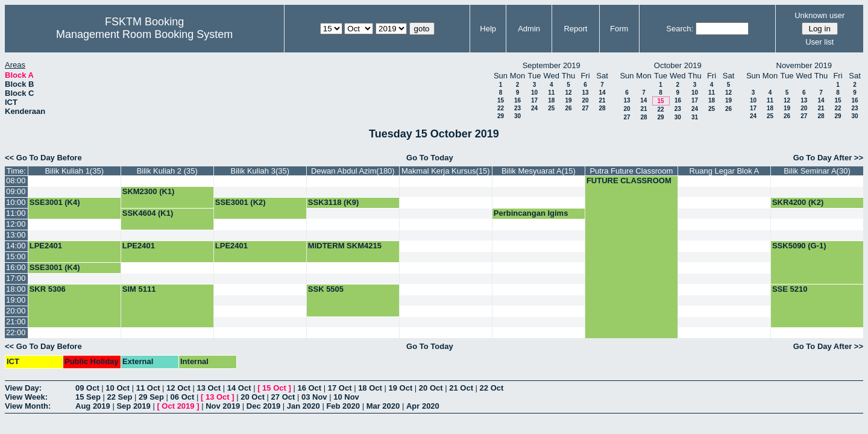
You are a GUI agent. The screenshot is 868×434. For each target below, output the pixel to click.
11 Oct (148, 388)
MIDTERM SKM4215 (345, 246)
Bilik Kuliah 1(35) (74, 171)
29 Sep (151, 397)
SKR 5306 (48, 289)
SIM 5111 (139, 289)
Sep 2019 (133, 406)
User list (819, 42)
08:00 (16, 181)
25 (551, 108)
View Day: (23, 388)
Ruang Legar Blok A (725, 171)
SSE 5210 (790, 289)
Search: (680, 29)
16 (517, 100)
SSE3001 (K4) (55, 202)
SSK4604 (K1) (148, 213)
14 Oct (239, 388)
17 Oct (340, 388)
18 (551, 100)
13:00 (16, 235)
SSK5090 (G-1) (799, 246)
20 (585, 100)
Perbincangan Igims (531, 213)
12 (568, 93)
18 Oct (370, 388)
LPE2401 (46, 246)
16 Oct (309, 388)
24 (534, 108)
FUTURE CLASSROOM (629, 181)
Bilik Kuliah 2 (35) (167, 171)
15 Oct (274, 388)
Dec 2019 (263, 406)
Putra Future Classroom (631, 171)
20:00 (16, 311)
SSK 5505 (326, 289)
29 (501, 116)
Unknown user (819, 15)
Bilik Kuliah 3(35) (260, 171)
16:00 (16, 267)
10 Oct (118, 388)
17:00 (16, 278)
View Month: (28, 406)
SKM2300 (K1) (149, 191)
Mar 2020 (383, 406)
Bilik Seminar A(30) (817, 171)
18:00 (16, 289)
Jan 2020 (303, 406)
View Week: (26, 397)
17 (534, 100)
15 (501, 100)
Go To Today (430, 158)
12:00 (16, 224)
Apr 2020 (423, 406)
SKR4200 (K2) (798, 202)
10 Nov (346, 397)
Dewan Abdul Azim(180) (353, 171)
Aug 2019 (93, 406)
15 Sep (88, 397)
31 (695, 117)
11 (551, 93)
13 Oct (209, 388)
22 (501, 108)
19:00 (16, 300)
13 (585, 93)
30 (517, 116)
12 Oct (178, 388)
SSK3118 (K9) (334, 202)
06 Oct (183, 397)
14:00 (16, 246)
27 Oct (283, 397)
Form (619, 29)
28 (602, 108)
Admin (529, 29)
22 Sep (120, 397)
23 (517, 108)
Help (488, 29)
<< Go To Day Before (43, 158)
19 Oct (401, 388)
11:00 (16, 213)
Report (575, 29)
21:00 (16, 322)
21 (602, 100)
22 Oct (492, 388)
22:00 (16, 332)
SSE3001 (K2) (241, 202)
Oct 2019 (178, 406)
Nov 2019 (223, 406)
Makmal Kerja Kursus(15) (446, 171)
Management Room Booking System (144, 34)
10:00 (16, 202)
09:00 (16, 191)
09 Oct (87, 388)
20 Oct (431, 388)
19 (568, 100)
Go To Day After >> (828, 158)
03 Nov (314, 397)
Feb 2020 (343, 406)
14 (602, 93)
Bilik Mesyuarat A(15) (539, 171)
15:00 (16, 256)
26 (568, 108)
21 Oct (461, 388)
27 (585, 108)
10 (534, 93)
